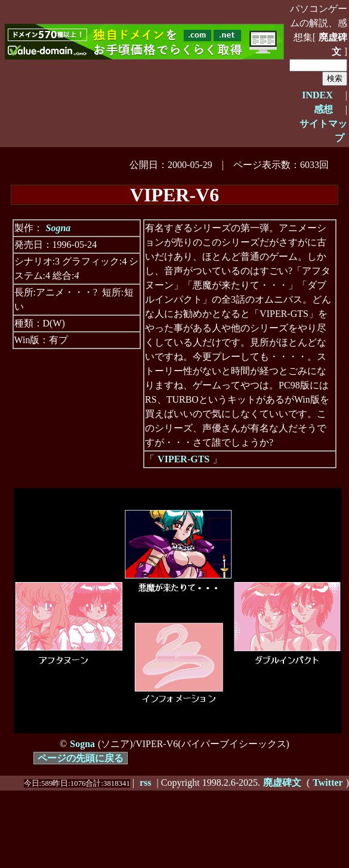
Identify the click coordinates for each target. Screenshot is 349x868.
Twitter (328, 783)
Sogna (58, 228)
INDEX (317, 95)
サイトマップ (323, 131)
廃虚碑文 (333, 44)
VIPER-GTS (183, 459)
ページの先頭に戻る (81, 758)
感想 (323, 109)
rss (146, 783)
